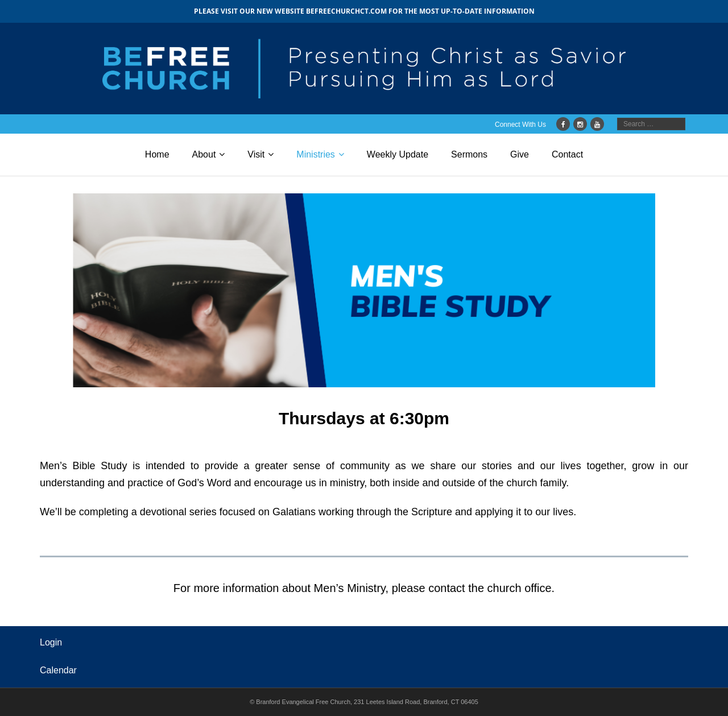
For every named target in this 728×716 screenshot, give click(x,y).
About (204, 154)
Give (520, 154)
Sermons (469, 154)
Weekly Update (398, 154)
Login (51, 642)
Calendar (58, 670)
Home (157, 154)
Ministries (316, 154)
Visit (256, 154)
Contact (567, 154)
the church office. (511, 588)
